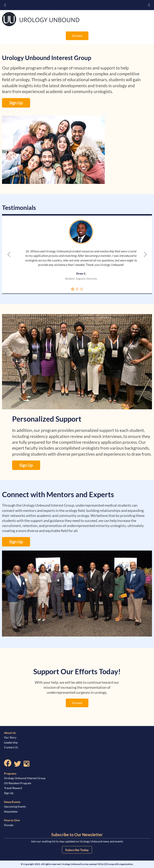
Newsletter (11, 811)
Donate (77, 36)
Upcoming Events (15, 806)
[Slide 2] (77, 289)
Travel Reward (13, 788)
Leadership (11, 742)
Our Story (10, 737)
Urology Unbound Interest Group (25, 778)
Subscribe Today (77, 850)
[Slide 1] (73, 289)
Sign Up (16, 103)
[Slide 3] (82, 289)
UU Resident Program (18, 783)
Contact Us (11, 747)
